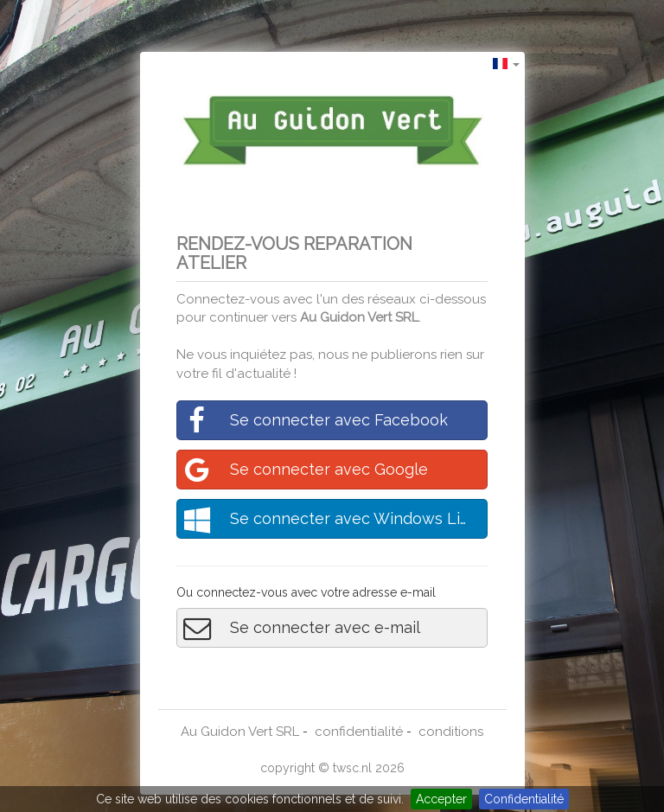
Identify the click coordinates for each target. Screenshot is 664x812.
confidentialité (359, 732)
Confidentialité (524, 799)
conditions (451, 732)
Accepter (441, 799)
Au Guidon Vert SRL (359, 317)
